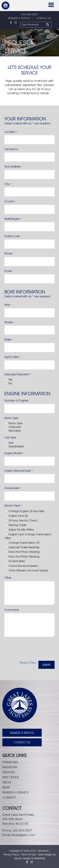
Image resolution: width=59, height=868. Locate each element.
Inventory (10, 767)
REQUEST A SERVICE (19, 18)
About (7, 782)
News (6, 787)
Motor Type (15, 423)
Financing (10, 762)
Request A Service (22, 733)
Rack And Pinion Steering (24, 552)
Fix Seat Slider (17, 561)
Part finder (11, 777)
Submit (46, 665)
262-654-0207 (30, 14)
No (10, 383)
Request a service (16, 792)
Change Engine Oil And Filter (27, 511)
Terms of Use (28, 855)
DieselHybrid (16, 446)
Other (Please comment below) (28, 570)
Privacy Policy (28, 663)
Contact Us (22, 742)
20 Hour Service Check (23, 520)
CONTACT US (44, 18)
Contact (9, 797)
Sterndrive (15, 431)
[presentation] (28, 651)
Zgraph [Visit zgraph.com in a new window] (18, 858)
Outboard (15, 427)
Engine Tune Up (18, 516)
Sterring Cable (17, 525)
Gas (11, 443)
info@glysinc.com (23, 835)
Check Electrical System (24, 566)
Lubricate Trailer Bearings (24, 547)
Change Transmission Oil (24, 543)
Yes (10, 380)
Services (9, 772)
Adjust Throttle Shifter (21, 530)
